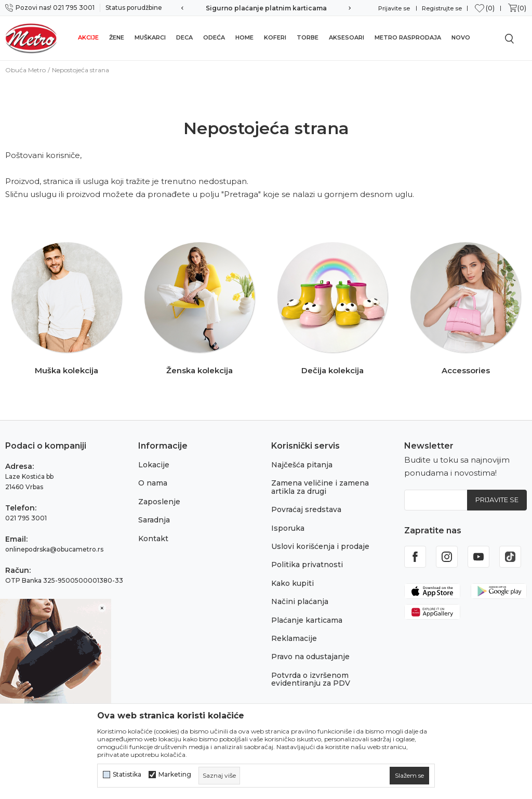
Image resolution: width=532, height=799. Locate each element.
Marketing (175, 775)
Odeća (214, 37)
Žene (117, 37)
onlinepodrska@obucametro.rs (54, 549)
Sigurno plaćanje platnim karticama (266, 8)
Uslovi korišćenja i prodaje (320, 546)
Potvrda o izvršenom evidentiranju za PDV (311, 679)
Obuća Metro (25, 70)
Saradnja (154, 520)
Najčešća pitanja (302, 465)
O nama (153, 483)
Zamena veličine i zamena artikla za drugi (320, 487)
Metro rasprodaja (408, 37)
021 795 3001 (26, 518)
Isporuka (288, 528)
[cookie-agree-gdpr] (409, 776)
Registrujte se (442, 8)
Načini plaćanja (300, 601)
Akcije (88, 37)
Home (244, 37)
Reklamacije (294, 638)
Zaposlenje (159, 502)
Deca (184, 37)
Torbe (308, 37)
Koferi (275, 37)
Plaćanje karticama (307, 620)
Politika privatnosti (307, 565)
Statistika (127, 775)
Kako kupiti (292, 583)
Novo (461, 37)
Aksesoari (347, 37)
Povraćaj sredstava (306, 509)
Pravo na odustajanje (310, 657)
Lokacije (154, 465)
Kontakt (153, 539)
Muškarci (150, 37)
